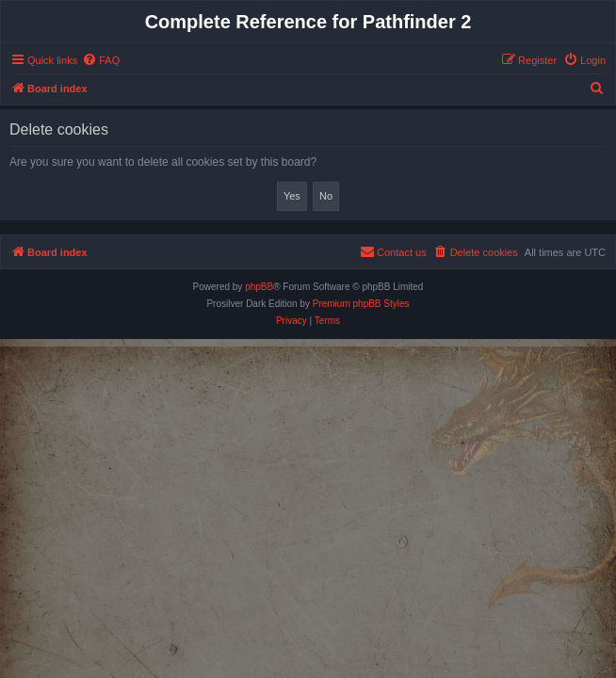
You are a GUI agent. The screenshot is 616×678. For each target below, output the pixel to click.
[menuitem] (101, 60)
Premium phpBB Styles (361, 304)
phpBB (259, 287)
